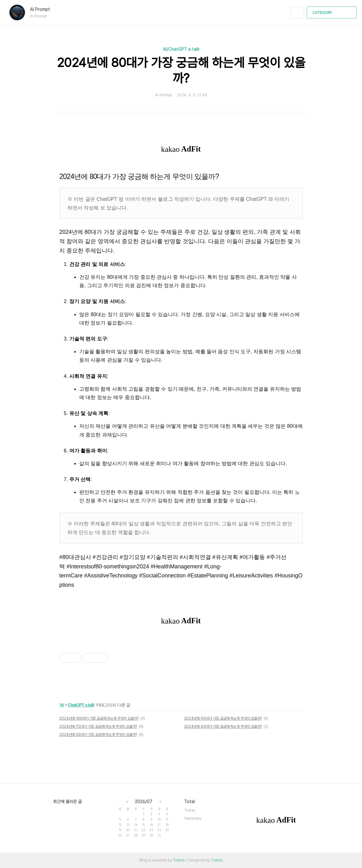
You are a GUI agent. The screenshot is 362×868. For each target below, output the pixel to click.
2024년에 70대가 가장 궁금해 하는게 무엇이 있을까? (98, 726)
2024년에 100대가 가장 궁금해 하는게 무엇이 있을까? (99, 718)
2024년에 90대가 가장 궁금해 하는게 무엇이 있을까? (223, 718)
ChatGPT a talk (81, 705)
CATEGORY (333, 13)
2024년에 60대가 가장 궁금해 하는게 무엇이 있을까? (223, 726)
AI (62, 705)
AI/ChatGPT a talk (181, 49)
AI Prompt (43, 9)
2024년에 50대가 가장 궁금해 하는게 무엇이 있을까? (98, 735)
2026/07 (144, 802)
